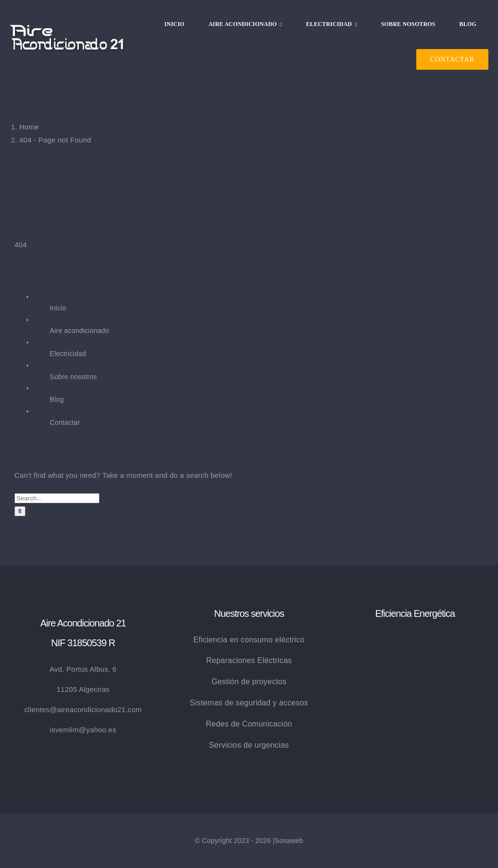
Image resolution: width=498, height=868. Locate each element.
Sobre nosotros (74, 377)
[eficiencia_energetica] (415, 637)
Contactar (65, 422)
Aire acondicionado (80, 331)
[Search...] (57, 498)
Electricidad (68, 354)
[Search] (20, 511)
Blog (57, 399)
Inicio (58, 308)
